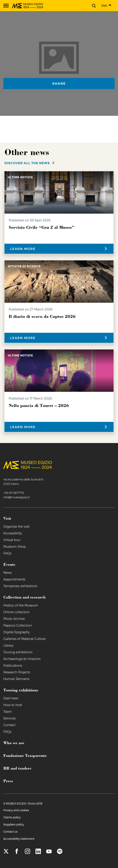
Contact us (11, 832)
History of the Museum (21, 605)
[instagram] (27, 852)
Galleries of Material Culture (24, 639)
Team (8, 712)
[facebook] (17, 852)
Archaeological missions (22, 659)
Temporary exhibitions (20, 586)
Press (8, 781)
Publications (13, 666)
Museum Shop (15, 547)
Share (59, 84)
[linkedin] (38, 852)
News (7, 573)
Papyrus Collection (18, 625)
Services (9, 718)
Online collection (16, 612)
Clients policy (12, 817)
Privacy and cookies (16, 810)
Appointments (14, 579)
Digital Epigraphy (17, 632)
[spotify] (60, 852)
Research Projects (17, 672)
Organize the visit (16, 527)
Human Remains (16, 679)
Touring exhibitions (18, 652)
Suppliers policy (14, 824)
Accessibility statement (19, 839)
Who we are (14, 743)
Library (8, 645)
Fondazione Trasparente (25, 755)
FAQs (7, 553)
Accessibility (13, 533)
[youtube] (49, 852)
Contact (9, 725)
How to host (13, 705)
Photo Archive (14, 619)
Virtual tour (12, 540)
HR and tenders (17, 768)
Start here (11, 698)
